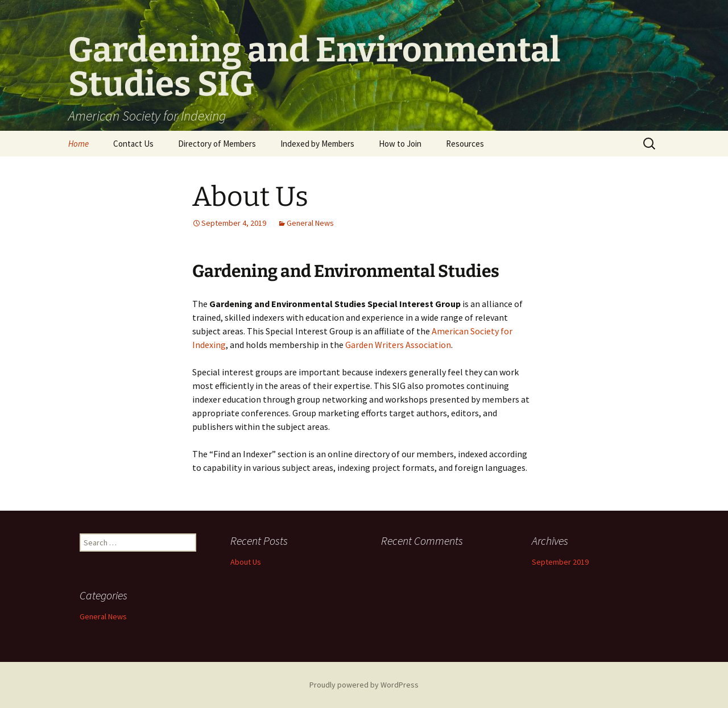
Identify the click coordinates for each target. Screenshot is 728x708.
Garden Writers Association (398, 345)
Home (78, 144)
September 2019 (560, 562)
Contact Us (133, 144)
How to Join (400, 144)
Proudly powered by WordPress (364, 685)
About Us (250, 197)
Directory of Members (217, 144)
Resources (465, 144)
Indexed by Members (317, 144)
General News (310, 223)
